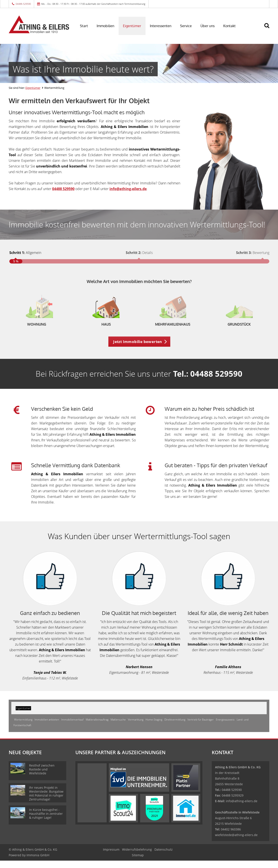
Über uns (208, 26)
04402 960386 (231, 837)
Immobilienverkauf (72, 727)
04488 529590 (63, 189)
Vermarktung (136, 727)
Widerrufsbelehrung (137, 857)
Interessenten (161, 26)
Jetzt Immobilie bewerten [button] (138, 349)
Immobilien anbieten (47, 727)
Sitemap (138, 862)
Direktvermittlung (175, 727)
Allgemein (25, 253)
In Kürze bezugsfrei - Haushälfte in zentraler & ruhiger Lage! (46, 821)
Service (186, 26)
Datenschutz (164, 857)
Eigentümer (132, 26)
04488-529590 (23, 4)
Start (84, 26)
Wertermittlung (23, 727)
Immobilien (105, 26)
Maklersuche (118, 727)
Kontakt (229, 26)
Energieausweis (225, 727)
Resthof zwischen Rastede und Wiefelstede (42, 777)
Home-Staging (154, 727)
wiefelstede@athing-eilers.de (236, 842)
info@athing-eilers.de (242, 808)
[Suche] (269, 29)
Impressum (111, 857)
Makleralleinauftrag (97, 727)
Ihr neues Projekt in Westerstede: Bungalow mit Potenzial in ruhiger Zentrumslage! (46, 801)
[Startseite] (39, 24)
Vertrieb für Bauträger (201, 727)
